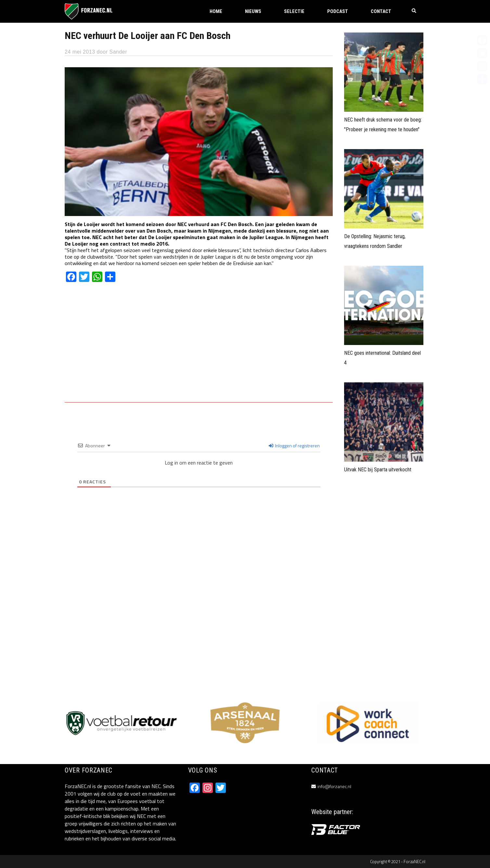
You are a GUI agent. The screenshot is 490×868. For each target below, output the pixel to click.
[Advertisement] (199, 347)
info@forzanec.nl (334, 786)
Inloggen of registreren (294, 446)
